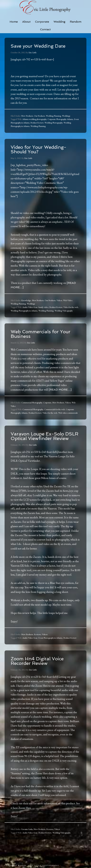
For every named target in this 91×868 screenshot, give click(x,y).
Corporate (47, 403)
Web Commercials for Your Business (41, 334)
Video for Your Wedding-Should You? (38, 149)
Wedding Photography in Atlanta (24, 311)
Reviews (37, 634)
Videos (59, 300)
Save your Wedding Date (38, 46)
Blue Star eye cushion (62, 583)
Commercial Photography (32, 403)
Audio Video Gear (30, 307)
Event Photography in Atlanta (50, 638)
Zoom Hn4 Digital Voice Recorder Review (37, 661)
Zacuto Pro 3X (62, 486)
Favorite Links (27, 829)
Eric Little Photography (45, 8)
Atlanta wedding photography (34, 119)
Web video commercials (68, 413)
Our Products (39, 116)
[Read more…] (60, 390)
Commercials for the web (54, 409)
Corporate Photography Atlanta (60, 119)
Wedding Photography (54, 123)
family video (43, 307)
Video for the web (71, 307)
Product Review (37, 123)
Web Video (68, 300)
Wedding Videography (64, 311)
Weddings (66, 116)
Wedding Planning (53, 116)
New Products (27, 116)
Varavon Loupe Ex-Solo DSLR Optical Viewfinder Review (45, 436)
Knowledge (26, 300)
